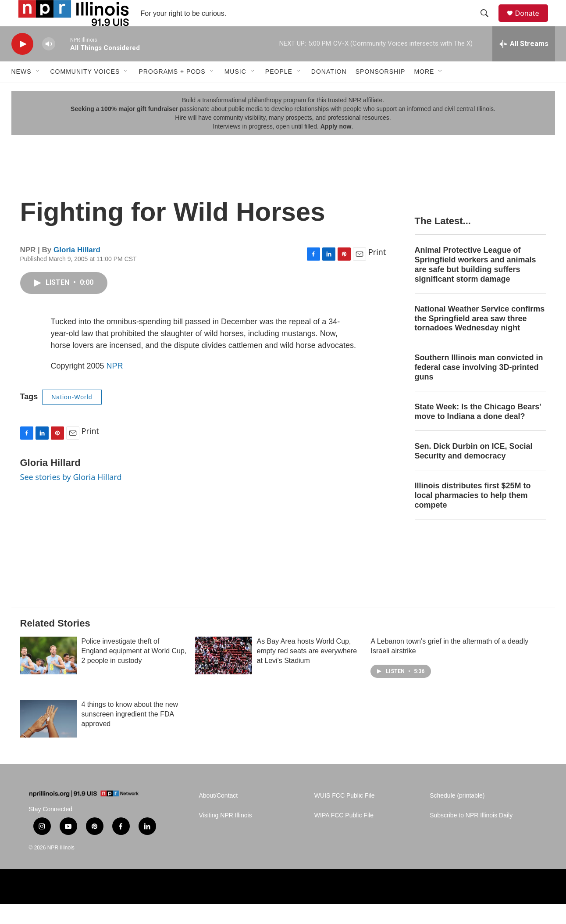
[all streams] (524, 64)
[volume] (49, 64)
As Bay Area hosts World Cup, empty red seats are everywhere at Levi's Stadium (307, 671)
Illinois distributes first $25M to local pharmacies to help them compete (473, 515)
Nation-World (72, 417)
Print (377, 272)
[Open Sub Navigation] (38, 91)
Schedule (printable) (457, 815)
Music (235, 91)
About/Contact (219, 815)
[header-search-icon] (489, 23)
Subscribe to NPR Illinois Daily (471, 835)
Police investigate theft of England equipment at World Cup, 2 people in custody (134, 671)
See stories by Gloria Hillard (71, 497)
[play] (22, 64)
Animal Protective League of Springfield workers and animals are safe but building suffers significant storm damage (475, 284)
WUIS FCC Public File (345, 815)
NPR (115, 386)
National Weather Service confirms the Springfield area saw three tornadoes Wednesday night (480, 338)
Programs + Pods (172, 91)
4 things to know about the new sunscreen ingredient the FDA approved (130, 734)
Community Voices (85, 91)
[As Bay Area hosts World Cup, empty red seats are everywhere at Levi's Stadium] (224, 675)
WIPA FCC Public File (344, 835)
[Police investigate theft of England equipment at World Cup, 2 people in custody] (49, 675)
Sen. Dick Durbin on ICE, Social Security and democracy (474, 471)
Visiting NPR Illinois (226, 835)
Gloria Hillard (77, 270)
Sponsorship (381, 91)
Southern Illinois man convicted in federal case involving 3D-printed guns (479, 387)
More (424, 91)
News (21, 91)
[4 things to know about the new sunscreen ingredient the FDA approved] (49, 738)
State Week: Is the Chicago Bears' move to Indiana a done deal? (478, 431)
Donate (533, 23)
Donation (329, 91)
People (279, 91)
